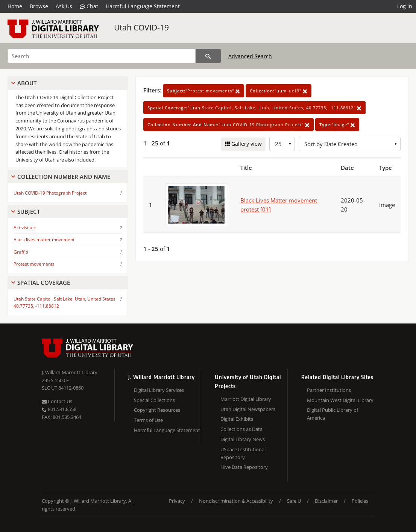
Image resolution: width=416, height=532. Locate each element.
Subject (29, 212)
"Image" (337, 125)
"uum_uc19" (279, 91)
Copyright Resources (157, 410)
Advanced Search (250, 56)
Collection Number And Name (64, 177)
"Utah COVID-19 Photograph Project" (228, 125)
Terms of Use (148, 420)
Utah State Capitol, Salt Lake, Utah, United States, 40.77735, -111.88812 (65, 302)
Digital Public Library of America (332, 414)
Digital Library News (243, 439)
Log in (405, 6)
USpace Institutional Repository (243, 453)
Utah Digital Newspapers (248, 409)
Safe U (294, 501)
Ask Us (64, 6)
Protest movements (34, 264)
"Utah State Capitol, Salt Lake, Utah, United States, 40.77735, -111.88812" (254, 108)
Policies (360, 501)
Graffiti (21, 252)
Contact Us (57, 401)
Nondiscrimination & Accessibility (236, 501)
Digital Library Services (159, 390)
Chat (89, 6)
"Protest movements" (203, 91)
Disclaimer (326, 501)
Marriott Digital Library (246, 399)
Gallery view (246, 144)
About (27, 83)
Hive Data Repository (244, 467)
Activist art (25, 227)
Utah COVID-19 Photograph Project (50, 193)
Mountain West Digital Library (340, 400)
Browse (39, 6)
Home (15, 6)
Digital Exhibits (237, 419)
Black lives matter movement (44, 240)
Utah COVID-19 (141, 27)
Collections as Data (241, 429)
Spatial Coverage (44, 283)
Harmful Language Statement (143, 6)
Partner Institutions (329, 390)
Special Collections (154, 400)
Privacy (177, 501)
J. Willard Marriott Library (70, 372)
